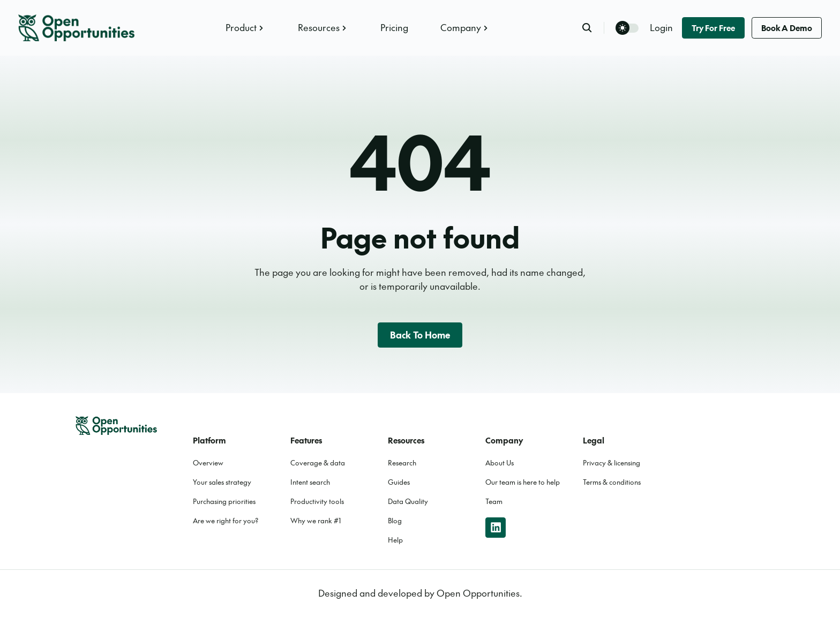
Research (402, 463)
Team (494, 501)
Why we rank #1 (316, 521)
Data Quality (408, 501)
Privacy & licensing (612, 463)
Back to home (420, 335)
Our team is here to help (523, 482)
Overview (208, 463)
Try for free (713, 28)
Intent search (310, 482)
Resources (323, 27)
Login (661, 27)
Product (246, 27)
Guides (399, 482)
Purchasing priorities (224, 501)
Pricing (394, 27)
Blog (395, 521)
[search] (593, 28)
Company (465, 27)
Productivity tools (317, 501)
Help (395, 540)
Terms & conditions (612, 482)
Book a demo (787, 28)
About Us (500, 463)
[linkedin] (496, 528)
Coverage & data (318, 463)
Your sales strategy (222, 482)
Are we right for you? (226, 521)
